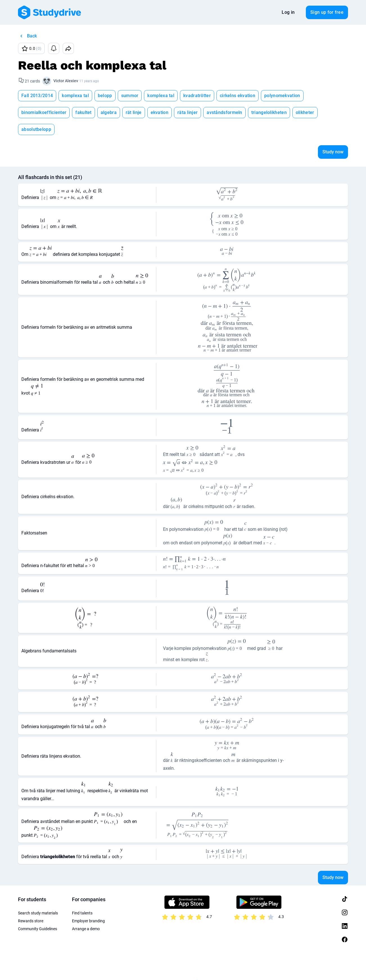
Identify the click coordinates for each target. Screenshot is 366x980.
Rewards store (31, 904)
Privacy (55, 966)
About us (98, 966)
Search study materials (38, 896)
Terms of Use (29, 966)
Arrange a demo (86, 912)
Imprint (75, 966)
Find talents (82, 896)
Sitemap (156, 966)
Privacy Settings (127, 966)
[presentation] (44, 178)
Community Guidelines (38, 912)
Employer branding (88, 904)
